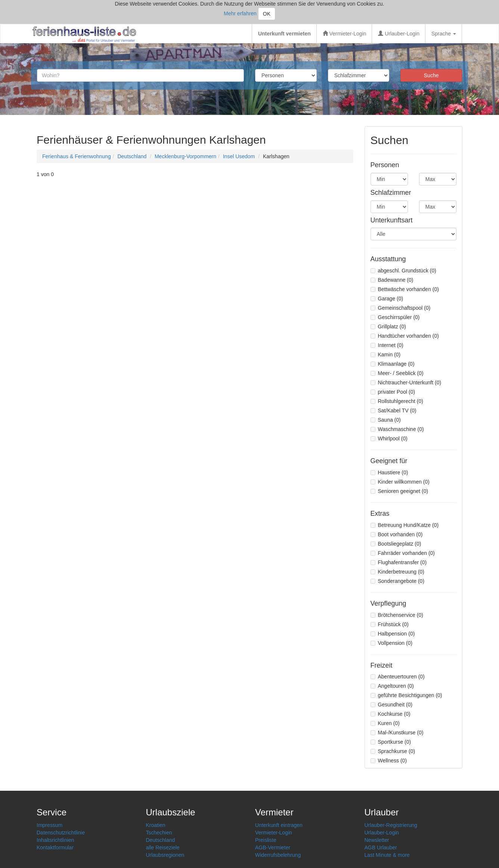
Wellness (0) (389, 761)
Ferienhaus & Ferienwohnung (77, 156)
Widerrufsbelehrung (278, 855)
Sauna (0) (386, 420)
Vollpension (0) (392, 643)
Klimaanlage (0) (393, 364)
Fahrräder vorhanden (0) (403, 553)
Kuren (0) (385, 723)
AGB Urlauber (381, 847)
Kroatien (156, 825)
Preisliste (266, 840)
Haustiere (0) (389, 472)
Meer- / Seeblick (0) (397, 373)
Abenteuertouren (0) (398, 677)
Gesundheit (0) (392, 705)
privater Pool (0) (393, 392)
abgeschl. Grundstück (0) (403, 271)
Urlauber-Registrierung (391, 825)
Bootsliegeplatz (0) (396, 544)
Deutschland (132, 156)
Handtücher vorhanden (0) (405, 336)
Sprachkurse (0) (393, 751)
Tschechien (159, 833)
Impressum (49, 825)
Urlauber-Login (399, 34)
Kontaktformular (55, 847)
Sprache (444, 34)
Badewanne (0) (392, 280)
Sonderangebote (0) (398, 581)
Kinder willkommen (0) (400, 482)
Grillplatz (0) (388, 327)
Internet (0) (387, 345)
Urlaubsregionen (165, 855)
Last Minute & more (387, 855)
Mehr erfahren (240, 13)
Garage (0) (387, 299)
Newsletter (377, 840)
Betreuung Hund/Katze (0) (405, 525)
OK (267, 14)
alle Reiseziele (163, 847)
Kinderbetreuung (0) (398, 572)
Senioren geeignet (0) (399, 491)
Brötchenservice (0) (397, 615)
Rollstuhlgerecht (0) (397, 401)
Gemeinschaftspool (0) (401, 308)
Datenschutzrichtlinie (61, 833)
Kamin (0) (386, 355)
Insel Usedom (239, 156)
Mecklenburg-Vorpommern (185, 156)
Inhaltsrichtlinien (55, 840)
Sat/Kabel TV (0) (393, 410)
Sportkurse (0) (391, 742)
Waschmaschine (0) (397, 429)
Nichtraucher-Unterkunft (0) (406, 383)
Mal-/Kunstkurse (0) (397, 733)
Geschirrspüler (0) (395, 317)
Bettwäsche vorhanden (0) (405, 289)
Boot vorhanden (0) (397, 534)
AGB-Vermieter (273, 847)
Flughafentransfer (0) (399, 562)
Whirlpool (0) (389, 438)
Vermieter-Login (345, 34)
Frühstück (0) (390, 624)
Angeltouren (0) (392, 686)
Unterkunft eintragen (279, 825)
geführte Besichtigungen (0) (406, 695)
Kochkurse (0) (390, 714)
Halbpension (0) (393, 634)
